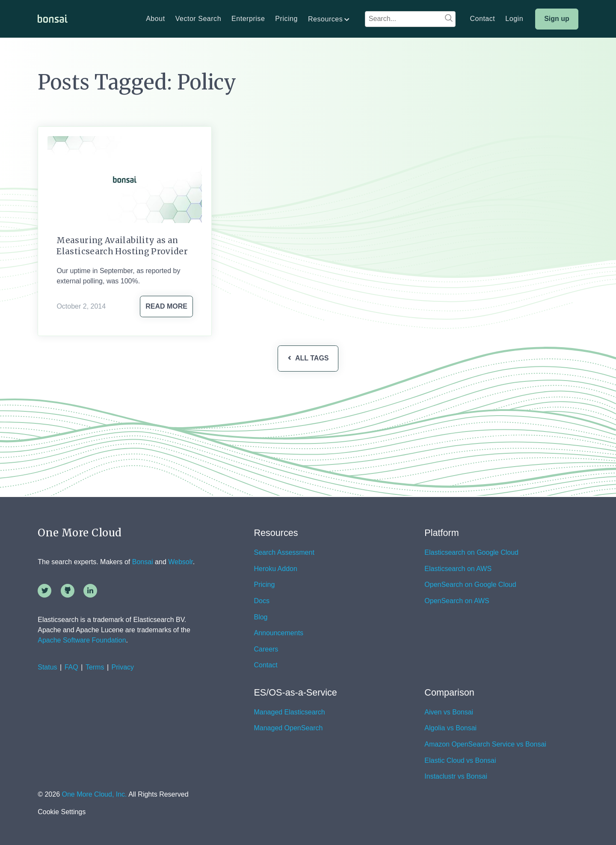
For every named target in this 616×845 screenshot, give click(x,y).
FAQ (71, 667)
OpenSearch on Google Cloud (470, 585)
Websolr (181, 562)
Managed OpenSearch (288, 728)
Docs (261, 601)
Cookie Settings (62, 812)
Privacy (123, 667)
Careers (266, 649)
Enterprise (248, 19)
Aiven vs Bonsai (449, 712)
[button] (329, 19)
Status (47, 667)
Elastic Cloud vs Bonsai (460, 761)
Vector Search (198, 19)
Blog (261, 617)
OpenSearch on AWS (457, 601)
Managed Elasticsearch (289, 712)
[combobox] (410, 19)
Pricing (286, 19)
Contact (482, 19)
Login (514, 19)
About (155, 19)
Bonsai (143, 562)
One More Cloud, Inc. (94, 794)
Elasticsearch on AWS (458, 569)
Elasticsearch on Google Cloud (471, 553)
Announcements (278, 633)
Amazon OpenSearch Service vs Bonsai (485, 744)
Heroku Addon (275, 569)
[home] (53, 19)
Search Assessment (284, 553)
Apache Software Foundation (82, 640)
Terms (95, 667)
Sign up (557, 19)
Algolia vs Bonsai (450, 728)
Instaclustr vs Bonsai (456, 777)
